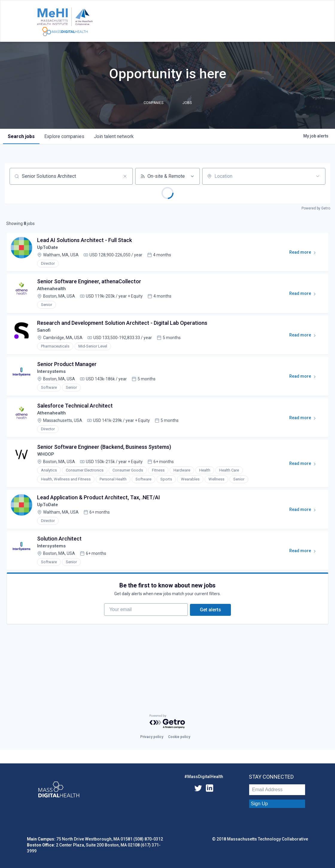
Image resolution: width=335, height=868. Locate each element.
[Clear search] (125, 176)
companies (64, 136)
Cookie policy (179, 737)
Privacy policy (152, 737)
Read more (305, 254)
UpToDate (49, 248)
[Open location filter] (318, 176)
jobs (21, 136)
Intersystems (52, 375)
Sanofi (45, 333)
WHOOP (46, 460)
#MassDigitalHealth (204, 777)
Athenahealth (52, 291)
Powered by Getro (316, 208)
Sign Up (259, 804)
